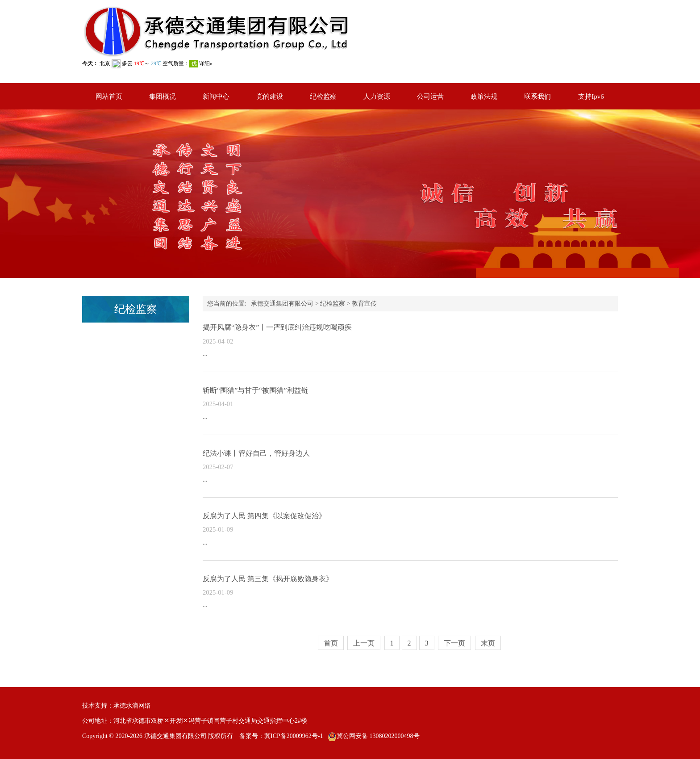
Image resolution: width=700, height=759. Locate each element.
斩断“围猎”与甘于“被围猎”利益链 (256, 390)
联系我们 (537, 96)
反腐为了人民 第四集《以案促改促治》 (264, 516)
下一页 (454, 643)
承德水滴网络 (132, 706)
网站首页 (109, 96)
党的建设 (270, 96)
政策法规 (484, 96)
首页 (331, 643)
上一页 (364, 643)
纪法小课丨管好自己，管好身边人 (256, 453)
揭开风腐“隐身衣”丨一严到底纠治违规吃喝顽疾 (277, 327)
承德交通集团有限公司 (282, 304)
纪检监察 (323, 96)
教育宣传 (364, 304)
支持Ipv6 (591, 96)
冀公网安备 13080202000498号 (378, 736)
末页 (488, 643)
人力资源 (377, 96)
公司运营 (430, 96)
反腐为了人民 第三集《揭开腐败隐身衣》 (268, 579)
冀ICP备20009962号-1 (294, 736)
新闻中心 (216, 96)
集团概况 (162, 96)
